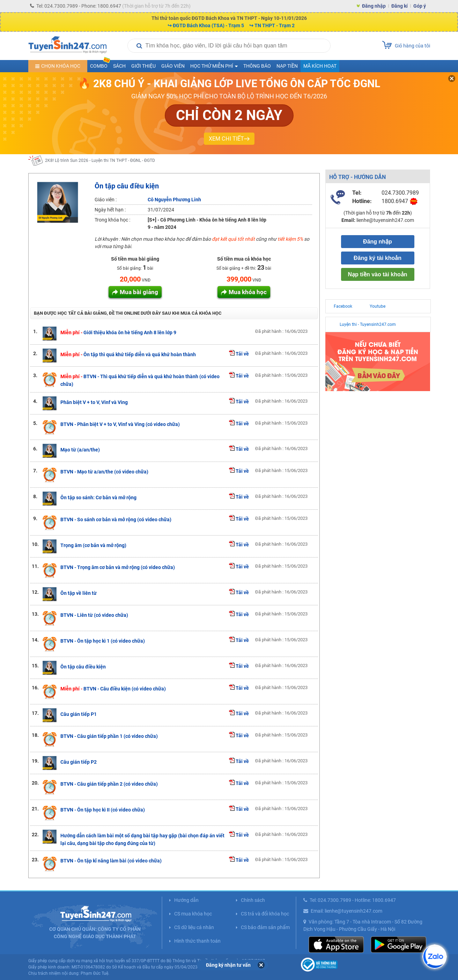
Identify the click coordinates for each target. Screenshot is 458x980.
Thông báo (257, 66)
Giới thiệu (143, 66)
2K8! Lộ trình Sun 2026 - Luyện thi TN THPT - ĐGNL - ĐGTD (100, 160)
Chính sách (253, 900)
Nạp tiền (287, 66)
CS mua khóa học (193, 914)
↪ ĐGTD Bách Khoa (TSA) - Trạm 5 (206, 25)
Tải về (239, 354)
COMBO (100, 64)
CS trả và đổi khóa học (265, 914)
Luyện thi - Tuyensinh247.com (368, 324)
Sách (119, 66)
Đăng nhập (374, 6)
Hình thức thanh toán (197, 941)
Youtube (378, 306)
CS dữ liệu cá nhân (194, 927)
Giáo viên (173, 66)
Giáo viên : (106, 200)
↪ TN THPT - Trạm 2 (272, 25)
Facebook (343, 306)
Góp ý (420, 6)
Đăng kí (400, 6)
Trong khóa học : (112, 220)
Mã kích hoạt (320, 66)
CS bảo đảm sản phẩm (265, 927)
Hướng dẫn (186, 900)
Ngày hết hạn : (110, 210)
